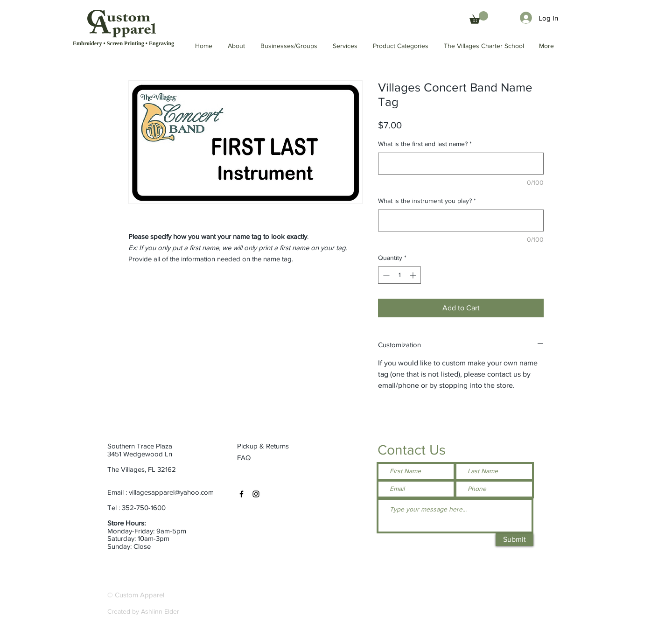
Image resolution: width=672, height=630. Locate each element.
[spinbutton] (399, 275)
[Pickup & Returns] (267, 446)
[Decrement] (385, 275)
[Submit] (514, 540)
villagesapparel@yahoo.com (171, 492)
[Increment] (414, 275)
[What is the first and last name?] (461, 164)
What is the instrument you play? (427, 201)
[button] (484, 46)
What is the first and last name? (425, 144)
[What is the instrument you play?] (461, 220)
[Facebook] (241, 494)
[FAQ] (245, 457)
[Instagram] (256, 494)
